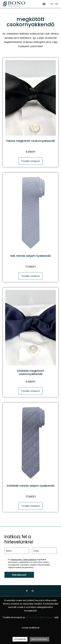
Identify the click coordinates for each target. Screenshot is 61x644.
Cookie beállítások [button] (31, 628)
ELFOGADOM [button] (20, 639)
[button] (44, 4)
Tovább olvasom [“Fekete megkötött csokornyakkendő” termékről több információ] (30, 161)
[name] (17, 551)
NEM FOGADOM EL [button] (39, 639)
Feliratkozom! (19, 575)
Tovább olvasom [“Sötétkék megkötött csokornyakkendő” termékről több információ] (30, 391)
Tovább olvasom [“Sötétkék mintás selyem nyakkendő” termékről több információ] (30, 506)
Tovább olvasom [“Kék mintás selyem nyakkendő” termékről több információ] (30, 276)
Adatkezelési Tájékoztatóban (23, 560)
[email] (44, 551)
